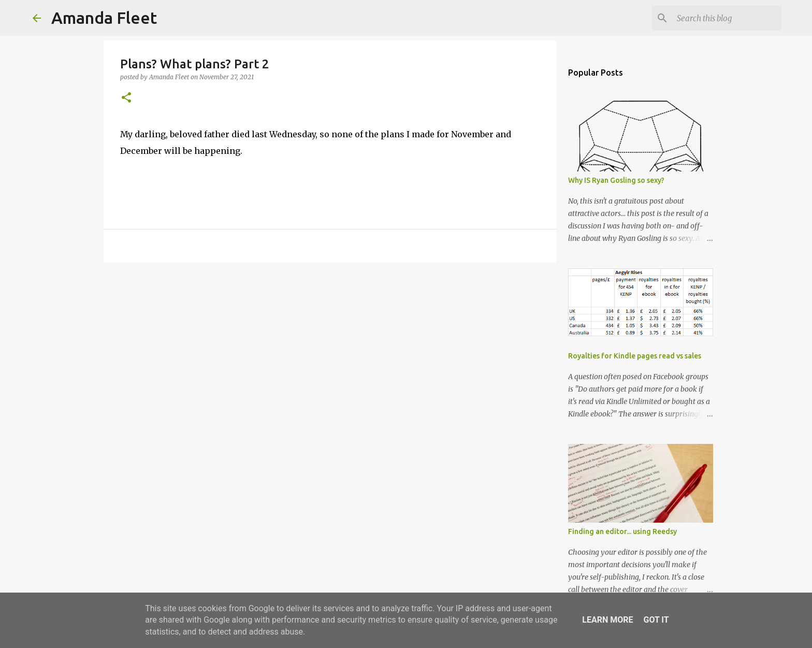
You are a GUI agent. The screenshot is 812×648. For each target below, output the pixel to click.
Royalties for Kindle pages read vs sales (635, 356)
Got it (656, 620)
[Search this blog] (727, 18)
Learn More (607, 620)
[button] (126, 98)
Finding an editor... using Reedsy (622, 531)
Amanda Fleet (104, 18)
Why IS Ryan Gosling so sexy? (616, 180)
